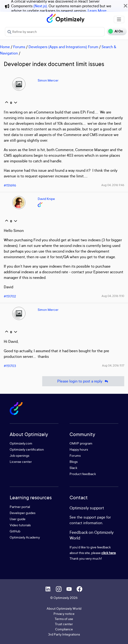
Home (5, 47)
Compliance (64, 629)
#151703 (10, 366)
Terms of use (64, 619)
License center (21, 462)
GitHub (15, 531)
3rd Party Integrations (64, 634)
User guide (18, 519)
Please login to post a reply (83, 381)
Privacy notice (64, 614)
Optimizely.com (21, 443)
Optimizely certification (27, 449)
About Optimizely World (64, 608)
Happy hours (79, 449)
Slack (73, 468)
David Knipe (46, 199)
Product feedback (83, 474)
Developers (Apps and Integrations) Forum (63, 47)
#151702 (10, 296)
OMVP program (81, 443)
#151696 (10, 185)
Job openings (19, 455)
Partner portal (20, 507)
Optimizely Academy (25, 537)
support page (94, 517)
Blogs (74, 462)
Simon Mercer (48, 80)
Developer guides (23, 513)
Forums (19, 47)
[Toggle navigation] (119, 20)
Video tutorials (20, 525)
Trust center (64, 624)
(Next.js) (40, 6)
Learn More (97, 11)
